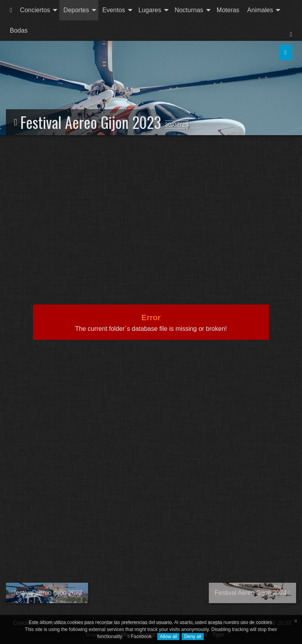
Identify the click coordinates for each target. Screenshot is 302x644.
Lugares (150, 10)
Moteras (228, 10)
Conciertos (35, 10)
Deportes (76, 10)
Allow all (168, 637)
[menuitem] (11, 10)
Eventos (114, 10)
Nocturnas (189, 10)
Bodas (19, 30)
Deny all (192, 637)
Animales (260, 10)
